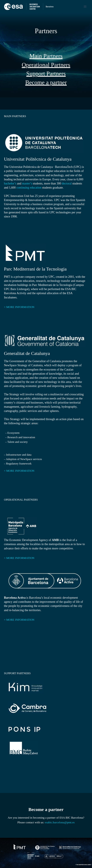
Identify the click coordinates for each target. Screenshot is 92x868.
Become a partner (46, 82)
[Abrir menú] (85, 6)
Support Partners (46, 74)
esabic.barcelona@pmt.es (60, 822)
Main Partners (46, 56)
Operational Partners (46, 65)
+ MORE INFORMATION (19, 307)
